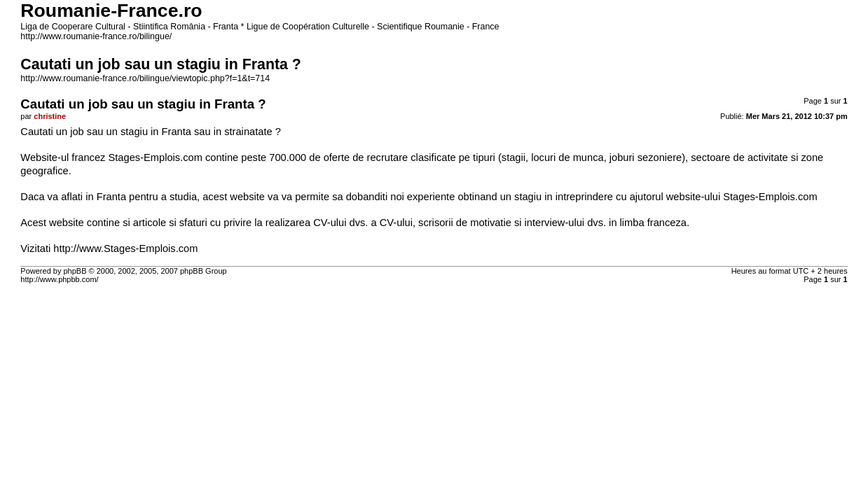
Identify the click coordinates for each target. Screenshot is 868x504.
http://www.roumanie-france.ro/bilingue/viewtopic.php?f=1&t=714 (145, 78)
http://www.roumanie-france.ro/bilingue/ (96, 36)
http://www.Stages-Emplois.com (125, 248)
